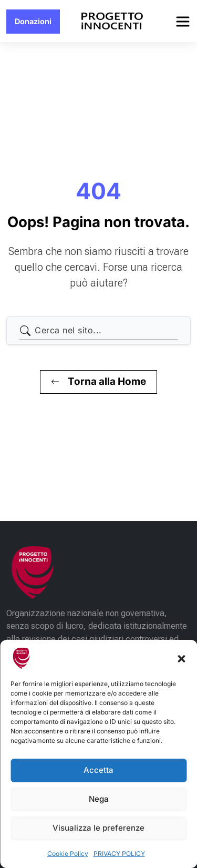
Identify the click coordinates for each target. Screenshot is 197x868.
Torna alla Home (98, 381)
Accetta (98, 770)
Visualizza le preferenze (98, 828)
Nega (99, 799)
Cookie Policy (68, 854)
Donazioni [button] (33, 21)
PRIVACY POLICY (119, 854)
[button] (181, 658)
